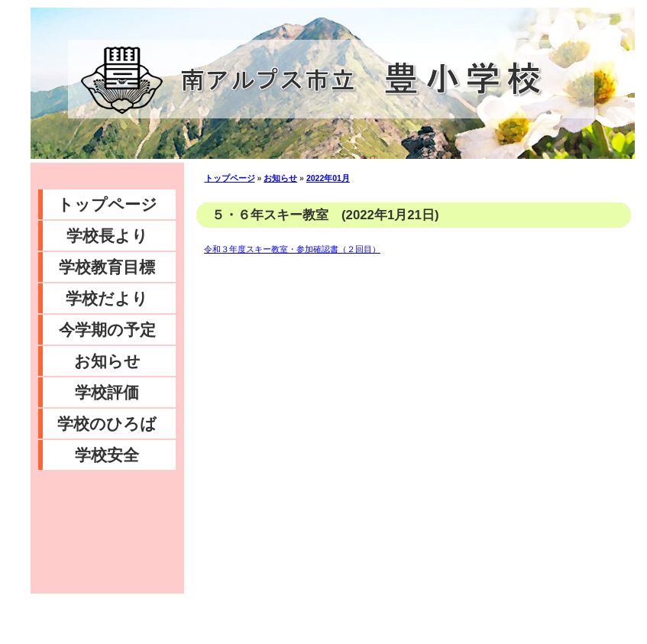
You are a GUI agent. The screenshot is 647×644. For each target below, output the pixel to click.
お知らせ (107, 361)
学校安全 (107, 455)
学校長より (107, 236)
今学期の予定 (107, 330)
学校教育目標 (107, 267)
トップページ (107, 204)
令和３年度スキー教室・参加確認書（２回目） (292, 249)
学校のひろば (107, 424)
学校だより (107, 298)
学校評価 (107, 392)
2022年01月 (328, 178)
